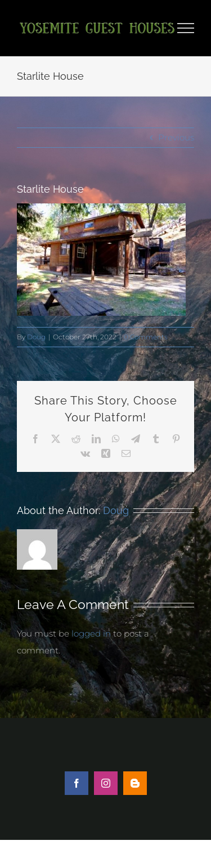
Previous (176, 137)
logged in (91, 633)
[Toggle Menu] (186, 28)
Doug (36, 337)
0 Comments (146, 337)
